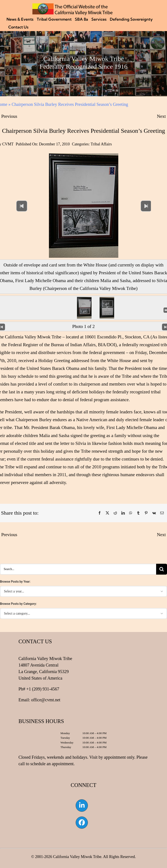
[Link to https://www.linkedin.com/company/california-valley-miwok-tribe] (82, 805)
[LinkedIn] (123, 513)
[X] (107, 513)
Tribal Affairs (101, 144)
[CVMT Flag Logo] (73, 5)
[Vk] (154, 513)
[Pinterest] (146, 513)
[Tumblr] (138, 513)
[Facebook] (100, 513)
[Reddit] (115, 513)
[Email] (162, 513)
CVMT (8, 144)
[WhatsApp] (131, 513)
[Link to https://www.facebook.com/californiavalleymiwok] (82, 823)
